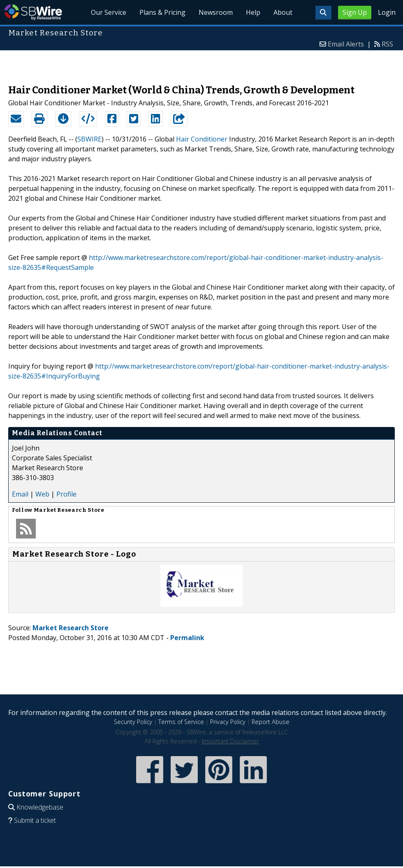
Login (387, 12)
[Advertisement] (202, 63)
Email (20, 494)
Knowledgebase (40, 807)
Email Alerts (346, 44)
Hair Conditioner (202, 139)
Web (42, 494)
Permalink (187, 638)
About (283, 12)
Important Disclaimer (230, 741)
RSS (387, 44)
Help (253, 12)
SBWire (33, 12)
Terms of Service (181, 722)
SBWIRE (89, 139)
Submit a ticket (35, 820)
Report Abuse (271, 722)
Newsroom (216, 12)
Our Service (109, 12)
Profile (66, 494)
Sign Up (355, 12)
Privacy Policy (228, 722)
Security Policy (133, 722)
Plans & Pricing (162, 12)
